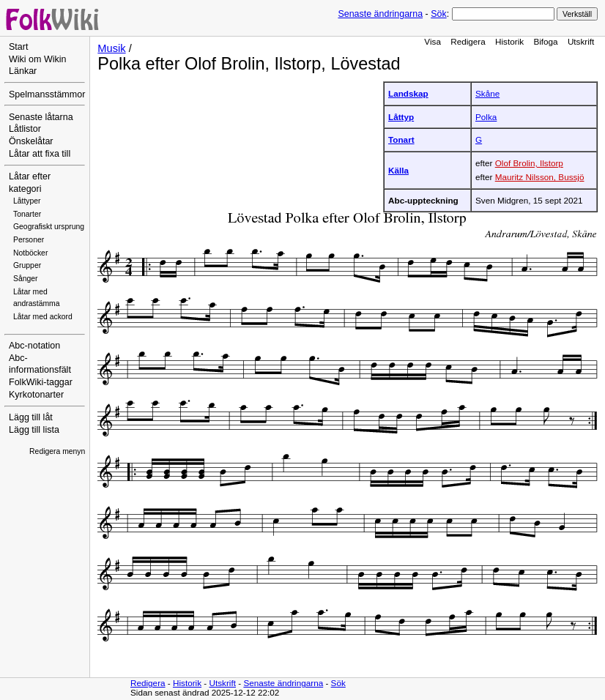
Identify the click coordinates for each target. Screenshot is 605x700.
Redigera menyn (57, 451)
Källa (398, 170)
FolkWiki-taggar (41, 382)
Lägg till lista (34, 430)
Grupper (27, 265)
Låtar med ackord (43, 317)
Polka (486, 117)
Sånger (26, 279)
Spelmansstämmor (47, 94)
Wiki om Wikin (38, 59)
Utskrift (581, 41)
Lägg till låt (31, 417)
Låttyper (27, 201)
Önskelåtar (31, 141)
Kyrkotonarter (36, 395)
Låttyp (401, 117)
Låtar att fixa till (40, 154)
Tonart (401, 139)
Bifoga (545, 41)
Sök (438, 14)
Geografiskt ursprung (49, 227)
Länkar (23, 71)
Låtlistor (25, 129)
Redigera (468, 41)
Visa (433, 41)
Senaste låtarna (41, 117)
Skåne (487, 93)
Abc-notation (34, 346)
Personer (29, 240)
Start (18, 47)
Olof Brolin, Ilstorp (529, 163)
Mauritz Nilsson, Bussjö (540, 177)
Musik (111, 48)
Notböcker (30, 253)
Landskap (408, 93)
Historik (509, 41)
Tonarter (27, 214)
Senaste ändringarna (380, 14)
